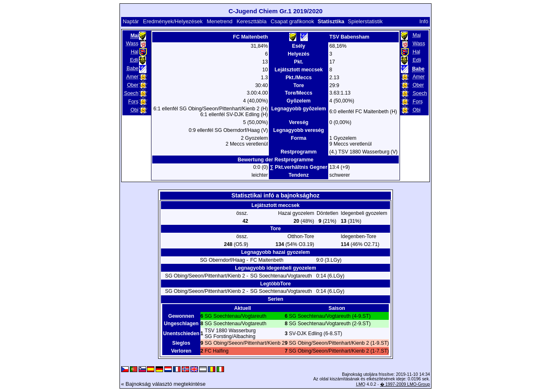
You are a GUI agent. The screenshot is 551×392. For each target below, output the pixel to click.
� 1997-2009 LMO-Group (405, 384)
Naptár (131, 21)
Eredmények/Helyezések (173, 21)
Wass (132, 44)
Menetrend (219, 21)
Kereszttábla (251, 21)
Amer (132, 77)
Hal (134, 52)
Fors (133, 102)
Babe (133, 68)
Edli (134, 60)
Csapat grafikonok (292, 21)
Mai (417, 35)
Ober (133, 85)
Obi (135, 110)
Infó (424, 21)
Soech (131, 93)
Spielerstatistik (365, 21)
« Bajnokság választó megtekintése (163, 384)
